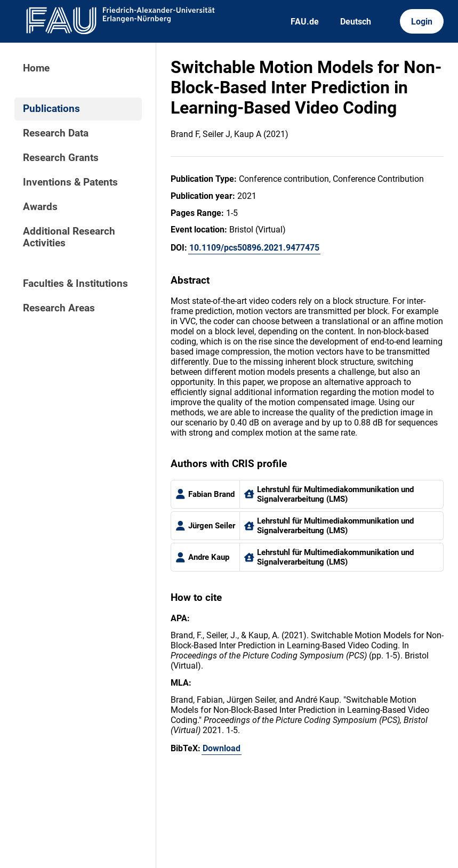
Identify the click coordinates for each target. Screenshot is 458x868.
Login (422, 22)
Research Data (56, 133)
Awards (40, 207)
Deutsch (356, 22)
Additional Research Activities (69, 237)
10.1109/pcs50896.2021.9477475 (254, 248)
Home (36, 68)
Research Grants (61, 158)
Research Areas (59, 308)
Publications (51, 109)
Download (222, 748)
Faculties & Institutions (75, 284)
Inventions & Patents (70, 182)
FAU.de (305, 22)
